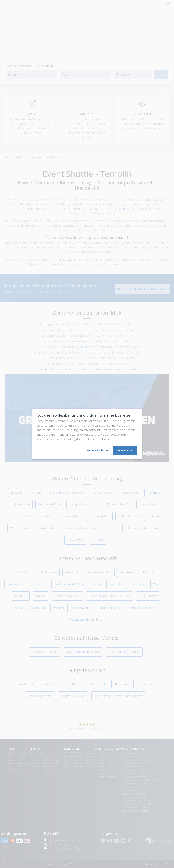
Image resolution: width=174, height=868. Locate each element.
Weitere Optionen (98, 450)
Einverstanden (125, 450)
